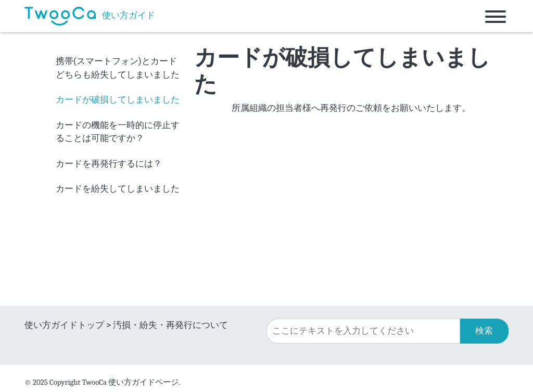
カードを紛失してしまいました (118, 188)
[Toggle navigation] (496, 16)
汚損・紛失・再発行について (170, 325)
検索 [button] (484, 331)
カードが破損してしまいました (118, 99)
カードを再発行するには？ (109, 163)
